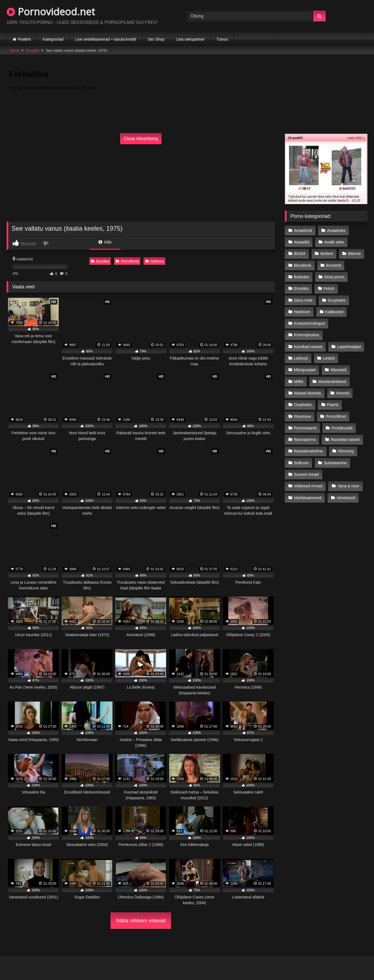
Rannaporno (305, 439)
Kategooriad (53, 39)
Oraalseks (303, 405)
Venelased (346, 498)
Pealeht (24, 39)
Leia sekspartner (191, 39)
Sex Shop (156, 39)
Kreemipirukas (307, 335)
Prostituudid (342, 428)
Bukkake (302, 277)
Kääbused (334, 312)
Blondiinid (302, 265)
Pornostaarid (305, 428)
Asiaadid (302, 242)
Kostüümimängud (309, 323)
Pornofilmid (127, 261)
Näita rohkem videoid (141, 921)
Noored (343, 393)
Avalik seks (334, 242)
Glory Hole (303, 300)
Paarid (333, 405)
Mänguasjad (305, 370)
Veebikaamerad (308, 498)
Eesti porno (334, 277)
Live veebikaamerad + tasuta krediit (106, 39)
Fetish (329, 288)
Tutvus (222, 39)
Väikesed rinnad (308, 486)
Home (15, 50)
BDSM (300, 254)
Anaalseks (336, 230)
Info (105, 242)
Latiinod (301, 358)
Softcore (155, 261)
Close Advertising (141, 139)
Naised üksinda (307, 393)
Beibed (327, 254)
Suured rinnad (306, 474)
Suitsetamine (335, 463)
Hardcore (302, 312)
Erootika (33, 50)
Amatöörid (303, 230)
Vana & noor (348, 486)
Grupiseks (337, 300)
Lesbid (329, 358)
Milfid (299, 382)
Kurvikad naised (308, 347)
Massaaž (339, 370)
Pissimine (302, 416)
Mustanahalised (332, 382)
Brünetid (334, 265)
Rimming (346, 451)
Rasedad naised (345, 439)
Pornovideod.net (51, 12)
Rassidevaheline (309, 451)
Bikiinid (354, 254)
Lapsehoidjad (349, 347)
